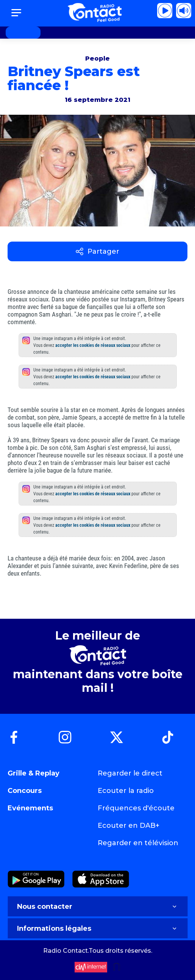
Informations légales (97, 929)
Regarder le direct (130, 773)
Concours (25, 791)
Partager (97, 251)
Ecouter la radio (126, 791)
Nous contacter (97, 907)
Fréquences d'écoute (136, 808)
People (97, 59)
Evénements (30, 808)
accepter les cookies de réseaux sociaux (93, 345)
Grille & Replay (34, 773)
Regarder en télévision (138, 843)
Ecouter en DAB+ (129, 826)
